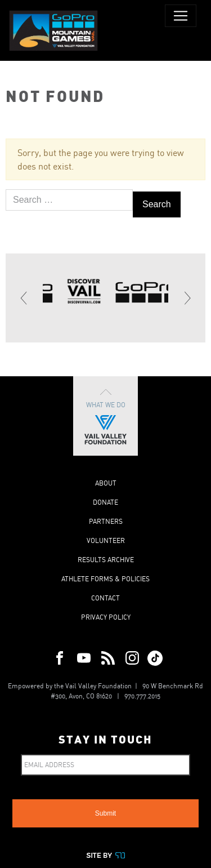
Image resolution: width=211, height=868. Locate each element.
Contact (105, 598)
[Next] (187, 298)
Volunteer (106, 540)
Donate (105, 502)
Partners (106, 521)
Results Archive (106, 560)
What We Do (105, 416)
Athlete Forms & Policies (105, 579)
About (106, 483)
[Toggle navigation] (181, 16)
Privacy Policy (106, 617)
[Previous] (24, 298)
